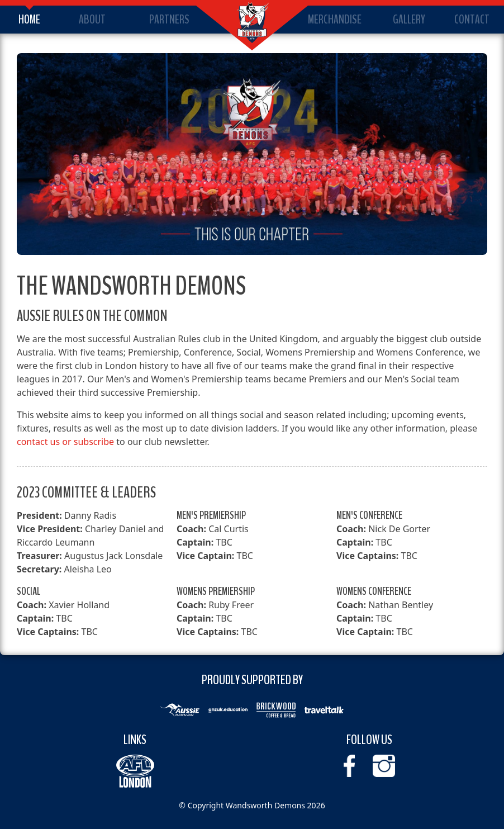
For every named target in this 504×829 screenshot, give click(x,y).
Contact (472, 20)
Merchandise (335, 20)
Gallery (409, 20)
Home (29, 20)
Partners (169, 20)
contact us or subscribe (65, 442)
